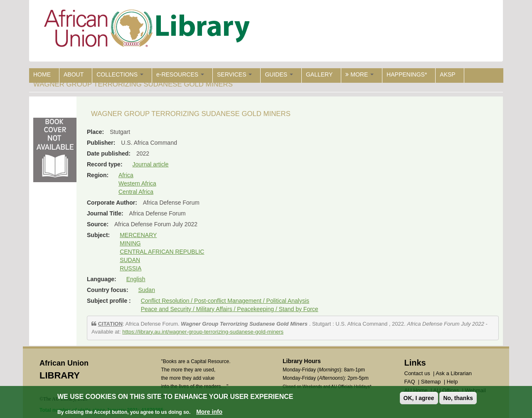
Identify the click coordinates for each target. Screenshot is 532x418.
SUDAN (130, 260)
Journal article (150, 164)
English (136, 279)
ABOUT (74, 74)
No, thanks (458, 398)
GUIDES (279, 74)
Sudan (146, 290)
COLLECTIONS (120, 74)
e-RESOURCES (180, 74)
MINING (130, 243)
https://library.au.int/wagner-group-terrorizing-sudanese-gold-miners (203, 332)
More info (209, 412)
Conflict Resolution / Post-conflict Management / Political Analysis (225, 301)
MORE (360, 74)
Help (452, 382)
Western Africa (137, 183)
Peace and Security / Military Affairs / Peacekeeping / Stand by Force (230, 309)
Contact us (417, 373)
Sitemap (431, 382)
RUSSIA (131, 268)
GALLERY (319, 74)
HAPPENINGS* (407, 74)
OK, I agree (419, 398)
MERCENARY (138, 235)
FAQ (410, 382)
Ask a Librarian (454, 373)
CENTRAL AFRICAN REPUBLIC (162, 252)
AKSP (447, 74)
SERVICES (234, 74)
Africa (126, 175)
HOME (42, 74)
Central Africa (136, 192)
